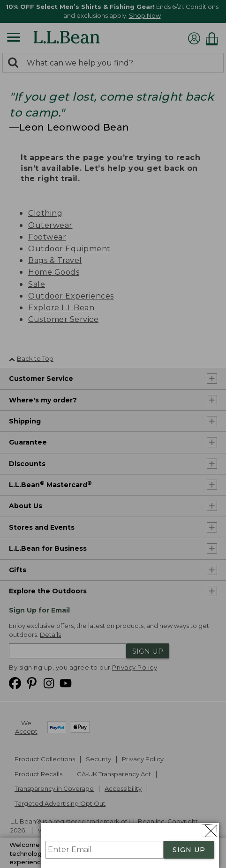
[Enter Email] (105, 850)
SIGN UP (189, 850)
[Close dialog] (208, 831)
